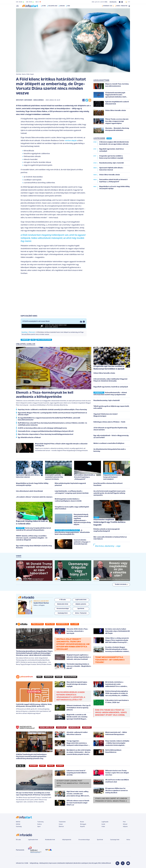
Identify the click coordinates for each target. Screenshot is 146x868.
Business (33, 766)
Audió (103, 824)
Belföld (18, 822)
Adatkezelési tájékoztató (65, 863)
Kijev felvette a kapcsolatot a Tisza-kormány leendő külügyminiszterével (46, 434)
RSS (99, 863)
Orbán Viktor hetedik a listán (104, 373)
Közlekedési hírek (50, 840)
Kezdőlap (25, 332)
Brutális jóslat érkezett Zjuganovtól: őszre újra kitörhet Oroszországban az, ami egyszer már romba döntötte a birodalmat (73, 644)
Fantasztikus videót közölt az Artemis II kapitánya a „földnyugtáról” (85, 477)
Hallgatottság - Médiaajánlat (39, 863)
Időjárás (125, 827)
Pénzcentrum (37, 624)
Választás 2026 (53, 6)
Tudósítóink (62, 822)
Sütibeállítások (106, 863)
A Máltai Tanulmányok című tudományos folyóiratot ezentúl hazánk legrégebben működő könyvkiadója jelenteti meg (31, 757)
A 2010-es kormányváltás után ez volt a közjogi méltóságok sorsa (42, 428)
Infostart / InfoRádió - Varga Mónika (30, 100)
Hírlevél (125, 824)
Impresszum (53, 863)
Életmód (32, 332)
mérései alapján (71, 141)
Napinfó (82, 827)
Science (60, 766)
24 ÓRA (109, 139)
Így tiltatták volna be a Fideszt (29, 438)
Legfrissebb (105, 822)
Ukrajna (62, 6)
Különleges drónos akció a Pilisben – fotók (109, 422)
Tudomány (41, 822)
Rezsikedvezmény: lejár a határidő (107, 401)
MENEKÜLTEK (74, 727)
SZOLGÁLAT (61, 727)
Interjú (61, 824)
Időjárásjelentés (67, 840)
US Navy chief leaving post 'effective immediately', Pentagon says (73, 783)
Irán (69, 6)
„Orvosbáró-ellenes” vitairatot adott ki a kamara (34, 497)
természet (25, 340)
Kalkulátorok (71, 677)
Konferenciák (63, 624)
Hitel (39, 677)
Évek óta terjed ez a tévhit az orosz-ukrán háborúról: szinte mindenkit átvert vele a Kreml (111, 713)
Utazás (59, 677)
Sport (42, 766)
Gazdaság (19, 827)
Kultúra (40, 824)
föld (33, 340)
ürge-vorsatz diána (44, 340)
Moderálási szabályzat (81, 863)
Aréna (128, 840)
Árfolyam (50, 624)
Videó (103, 827)
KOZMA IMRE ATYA (46, 727)
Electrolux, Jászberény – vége (108, 546)
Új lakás (75, 624)
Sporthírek (100, 840)
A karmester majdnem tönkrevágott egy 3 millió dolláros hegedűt (109, 522)
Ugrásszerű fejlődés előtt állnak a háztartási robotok (28, 476)
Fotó (124, 822)
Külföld (18, 824)
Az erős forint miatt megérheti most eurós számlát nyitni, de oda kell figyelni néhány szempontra (109, 493)
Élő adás (63, 600)
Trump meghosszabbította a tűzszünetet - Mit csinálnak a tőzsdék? (110, 660)
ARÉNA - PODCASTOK (122, 6)
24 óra (44, 6)
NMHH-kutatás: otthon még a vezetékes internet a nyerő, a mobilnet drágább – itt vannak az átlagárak (32, 538)
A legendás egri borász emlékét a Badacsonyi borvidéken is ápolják (109, 368)
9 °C (128, 2)
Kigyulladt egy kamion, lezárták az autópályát (111, 387)
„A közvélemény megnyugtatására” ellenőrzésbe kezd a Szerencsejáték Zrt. (72, 532)
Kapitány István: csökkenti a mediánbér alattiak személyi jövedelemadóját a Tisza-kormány (52, 410)
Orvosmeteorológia (84, 840)
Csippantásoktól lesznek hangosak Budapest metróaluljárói (112, 477)
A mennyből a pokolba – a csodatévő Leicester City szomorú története (54, 477)
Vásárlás (49, 677)
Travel (51, 766)
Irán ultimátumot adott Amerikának (29, 491)
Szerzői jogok (93, 863)
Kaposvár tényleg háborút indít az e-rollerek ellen (32, 523)
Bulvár (82, 822)
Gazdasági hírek (115, 840)
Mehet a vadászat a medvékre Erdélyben (109, 443)
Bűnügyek (83, 824)
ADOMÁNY (87, 727)
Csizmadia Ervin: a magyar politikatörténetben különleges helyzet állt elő (46, 431)
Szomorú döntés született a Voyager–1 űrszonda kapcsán (82, 542)
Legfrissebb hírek (33, 840)
